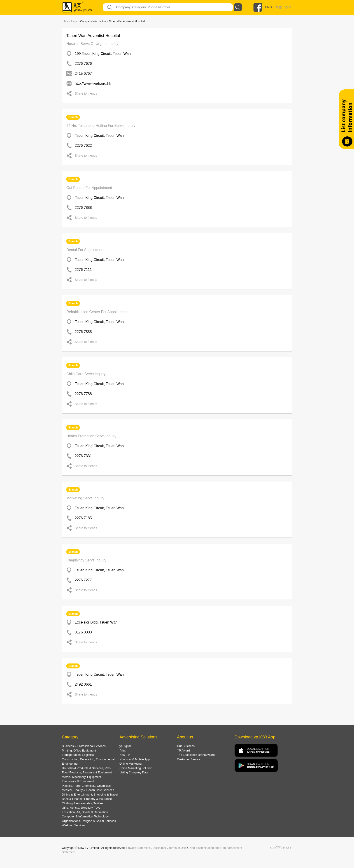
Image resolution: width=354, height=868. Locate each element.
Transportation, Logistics (78, 755)
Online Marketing (130, 764)
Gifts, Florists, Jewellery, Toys (81, 808)
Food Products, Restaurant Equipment (87, 772)
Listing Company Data (134, 772)
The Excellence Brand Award (196, 755)
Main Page (71, 21)
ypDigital (125, 746)
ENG (268, 7)
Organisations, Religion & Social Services (89, 821)
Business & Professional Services (84, 746)
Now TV (125, 755)
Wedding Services (74, 825)
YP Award (183, 750)
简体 (288, 7)
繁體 (279, 7)
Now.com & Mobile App (135, 759)
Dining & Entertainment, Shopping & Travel (90, 795)
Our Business (186, 746)
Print (122, 750)
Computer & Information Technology (85, 816)
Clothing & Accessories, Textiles (83, 803)
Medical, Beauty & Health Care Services (88, 790)
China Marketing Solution (136, 768)
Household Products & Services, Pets (86, 768)
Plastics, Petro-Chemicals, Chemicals (86, 786)
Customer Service (189, 759)
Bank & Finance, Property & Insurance (87, 799)
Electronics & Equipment (78, 781)
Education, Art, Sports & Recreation (85, 812)
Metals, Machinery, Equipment (82, 777)
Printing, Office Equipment (79, 750)
